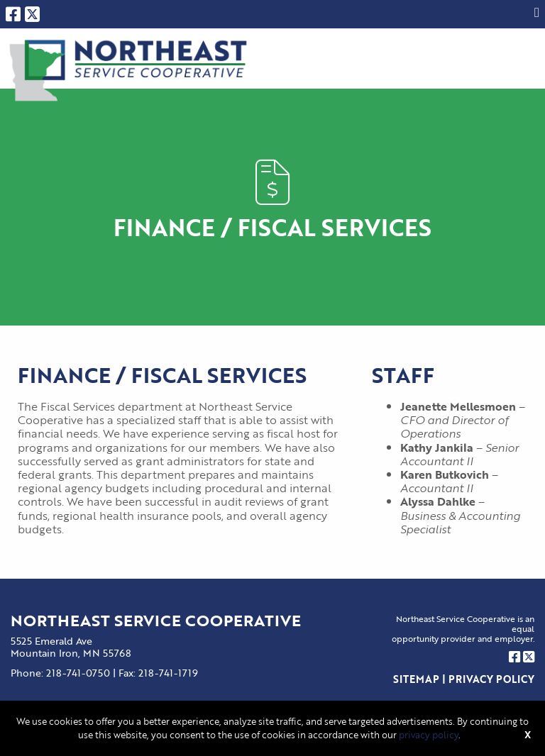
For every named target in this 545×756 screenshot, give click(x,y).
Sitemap (416, 679)
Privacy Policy (491, 679)
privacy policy (429, 735)
